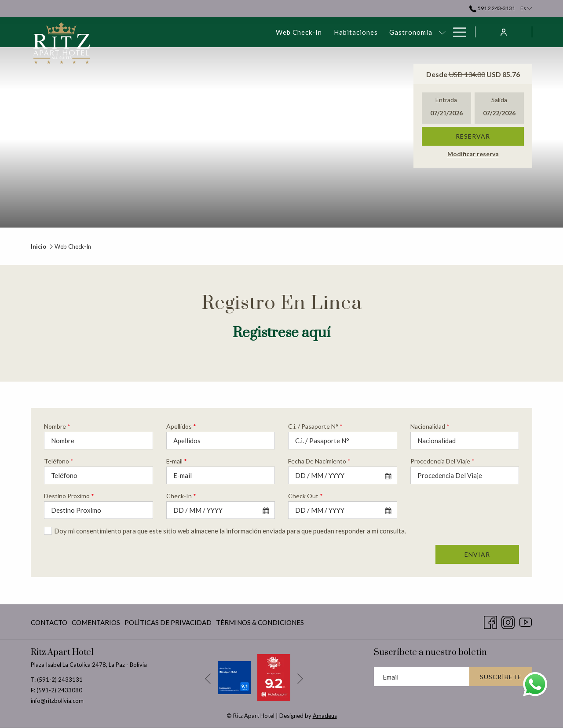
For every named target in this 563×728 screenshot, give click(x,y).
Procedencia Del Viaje (442, 461)
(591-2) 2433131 (60, 680)
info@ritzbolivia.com (57, 701)
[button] (446, 108)
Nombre (57, 426)
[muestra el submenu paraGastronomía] (297, 32)
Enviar (477, 554)
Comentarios (96, 622)
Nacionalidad (430, 426)
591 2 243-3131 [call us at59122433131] (492, 8)
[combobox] (343, 475)
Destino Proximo (69, 496)
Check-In (181, 496)
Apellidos (181, 426)
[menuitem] (154, 32)
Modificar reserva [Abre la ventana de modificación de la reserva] (473, 154)
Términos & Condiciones (260, 622)
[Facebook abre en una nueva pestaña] (490, 621)
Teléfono (59, 461)
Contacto (49, 622)
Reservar (473, 136)
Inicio (38, 246)
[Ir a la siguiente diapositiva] (300, 679)
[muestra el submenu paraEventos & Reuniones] (387, 32)
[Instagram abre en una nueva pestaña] (508, 621)
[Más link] (456, 32)
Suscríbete (501, 677)
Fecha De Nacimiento (319, 461)
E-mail (177, 461)
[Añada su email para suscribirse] (422, 677)
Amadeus (325, 716)
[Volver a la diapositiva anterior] (208, 679)
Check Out (305, 496)
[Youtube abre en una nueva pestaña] (526, 621)
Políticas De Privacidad (168, 622)
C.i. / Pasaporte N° (315, 426)
